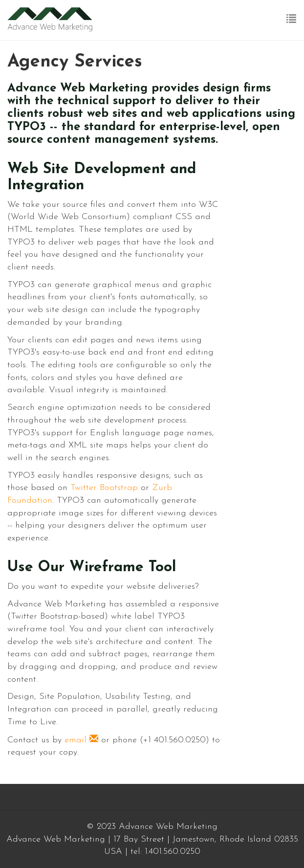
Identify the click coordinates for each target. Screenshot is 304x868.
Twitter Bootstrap (104, 488)
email (81, 740)
